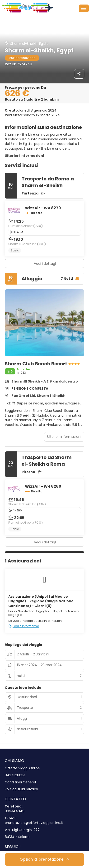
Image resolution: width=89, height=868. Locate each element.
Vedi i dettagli (45, 264)
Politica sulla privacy (21, 789)
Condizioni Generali (21, 782)
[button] (12, 323)
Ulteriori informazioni (24, 156)
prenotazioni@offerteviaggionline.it (34, 823)
